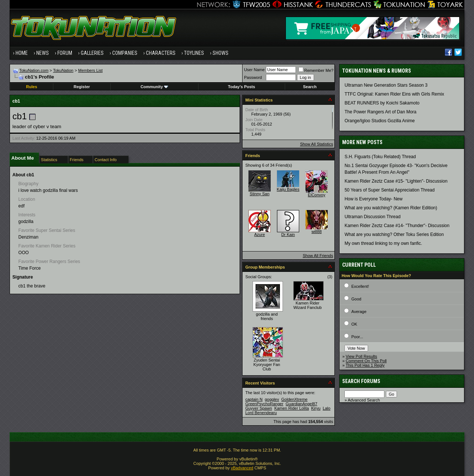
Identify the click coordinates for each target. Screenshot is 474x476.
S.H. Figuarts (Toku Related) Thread (380, 157)
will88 (317, 232)
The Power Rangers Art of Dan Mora (380, 112)
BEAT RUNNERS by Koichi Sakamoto (382, 103)
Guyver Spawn (258, 408)
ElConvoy (316, 195)
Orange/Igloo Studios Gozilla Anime (379, 121)
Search (310, 87)
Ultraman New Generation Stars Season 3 (386, 85)
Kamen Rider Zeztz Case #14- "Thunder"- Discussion (397, 226)
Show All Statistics (316, 144)
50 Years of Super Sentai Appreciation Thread (389, 190)
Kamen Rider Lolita (292, 408)
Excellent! (360, 286)
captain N (254, 399)
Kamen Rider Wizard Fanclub (307, 305)
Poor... (357, 337)
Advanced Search (364, 400)
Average (359, 312)
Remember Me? (316, 70)
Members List (90, 70)
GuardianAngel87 (301, 404)
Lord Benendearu (261, 413)
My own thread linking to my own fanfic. (383, 243)
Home (22, 53)
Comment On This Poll (366, 361)
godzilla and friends (267, 316)
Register (82, 87)
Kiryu (316, 408)
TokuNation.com (34, 70)
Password (253, 77)
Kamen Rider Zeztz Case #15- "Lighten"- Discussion (396, 181)
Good (356, 299)
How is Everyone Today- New (373, 199)
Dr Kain (288, 234)
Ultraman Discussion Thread (372, 217)
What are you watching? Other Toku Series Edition (394, 234)
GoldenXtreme (295, 399)
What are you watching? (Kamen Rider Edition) (391, 208)
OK (354, 324)
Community (154, 87)
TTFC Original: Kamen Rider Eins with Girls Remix (394, 94)
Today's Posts (242, 87)
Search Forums (361, 381)
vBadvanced (242, 468)
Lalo (326, 408)
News (43, 53)
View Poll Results (362, 356)
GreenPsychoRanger (264, 404)
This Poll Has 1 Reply (365, 365)
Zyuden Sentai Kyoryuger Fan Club (267, 365)
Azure (260, 234)
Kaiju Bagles (288, 189)
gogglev (272, 399)
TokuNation (63, 70)
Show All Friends (318, 256)
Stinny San (259, 194)
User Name (254, 70)
